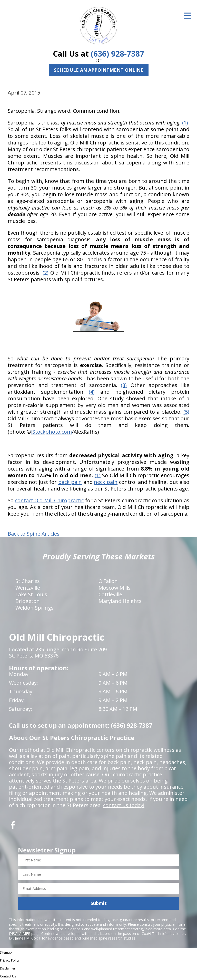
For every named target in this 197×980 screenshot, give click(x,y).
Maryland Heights (120, 601)
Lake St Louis (31, 594)
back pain (70, 482)
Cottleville (110, 594)
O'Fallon (108, 581)
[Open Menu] (188, 16)
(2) (46, 273)
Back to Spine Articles (34, 534)
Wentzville (28, 588)
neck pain (106, 482)
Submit (99, 903)
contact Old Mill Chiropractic (49, 500)
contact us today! (124, 805)
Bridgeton (28, 601)
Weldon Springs (35, 608)
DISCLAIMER (20, 934)
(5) (186, 412)
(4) (92, 392)
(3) (124, 385)
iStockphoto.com (51, 432)
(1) (185, 123)
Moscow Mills (115, 588)
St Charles (28, 581)
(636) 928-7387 (117, 54)
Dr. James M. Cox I (24, 938)
